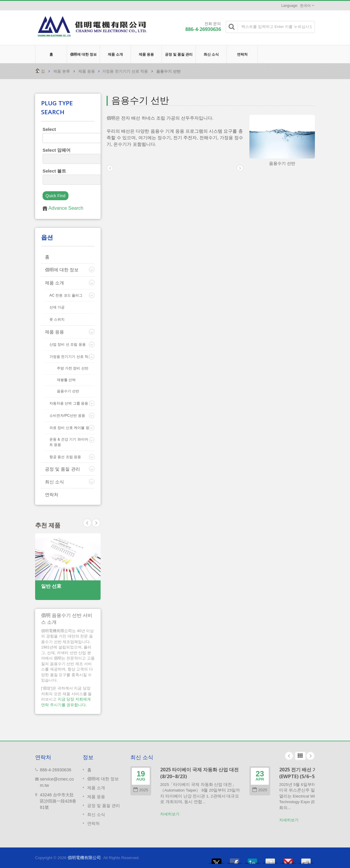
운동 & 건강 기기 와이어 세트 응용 (71, 442)
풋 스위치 (57, 319)
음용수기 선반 (68, 391)
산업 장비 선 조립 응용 (68, 344)
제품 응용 (146, 54)
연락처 (242, 54)
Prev (96, 523)
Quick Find (56, 196)
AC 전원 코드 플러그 (66, 295)
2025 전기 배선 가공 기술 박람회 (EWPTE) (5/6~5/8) (314, 773)
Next (87, 523)
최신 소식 (211, 54)
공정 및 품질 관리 (179, 54)
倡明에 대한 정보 (83, 54)
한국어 (305, 6)
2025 (141, 790)
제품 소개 (115, 54)
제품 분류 (62, 71)
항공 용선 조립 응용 (65, 457)
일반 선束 (51, 586)
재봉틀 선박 (66, 380)
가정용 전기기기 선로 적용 (125, 71)
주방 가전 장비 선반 (73, 368)
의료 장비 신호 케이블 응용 (71, 428)
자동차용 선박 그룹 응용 (69, 403)
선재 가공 (57, 307)
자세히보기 (170, 814)
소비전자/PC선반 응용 (67, 416)
